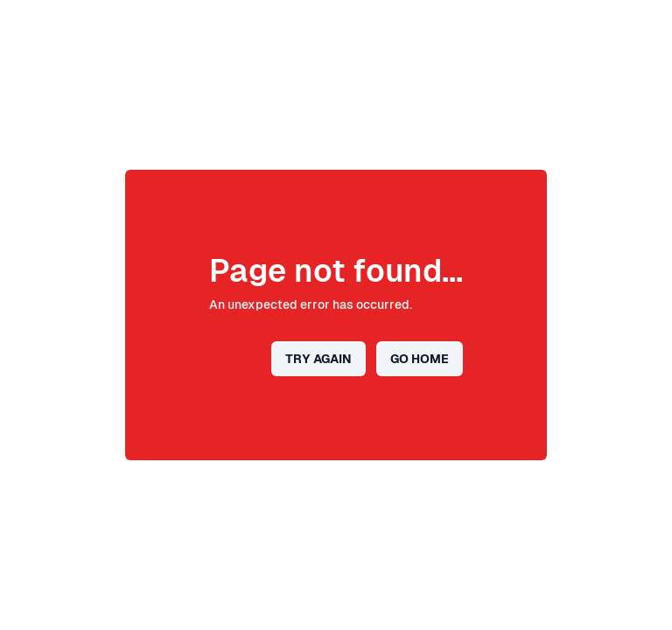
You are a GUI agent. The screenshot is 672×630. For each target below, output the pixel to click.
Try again (318, 359)
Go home (420, 359)
